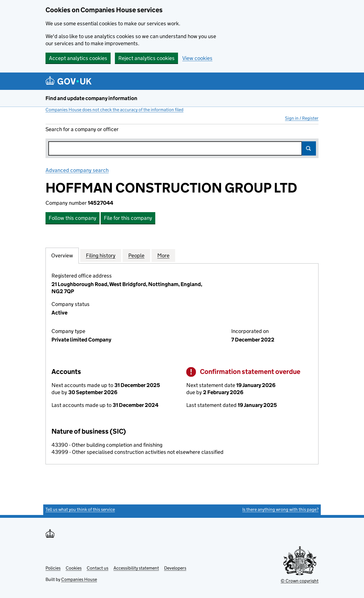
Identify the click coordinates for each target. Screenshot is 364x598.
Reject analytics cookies (146, 58)
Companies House (79, 579)
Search (309, 148)
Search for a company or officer (82, 129)
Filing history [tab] (101, 255)
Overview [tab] (62, 255)
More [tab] (163, 255)
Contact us (98, 568)
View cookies (197, 58)
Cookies (74, 568)
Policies (53, 568)
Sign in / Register (302, 118)
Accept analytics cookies (78, 58)
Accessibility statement (136, 568)
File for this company (128, 218)
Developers (175, 568)
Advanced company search (77, 170)
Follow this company (73, 218)
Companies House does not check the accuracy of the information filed (114, 110)
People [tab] (136, 255)
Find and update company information (91, 98)
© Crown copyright (300, 581)
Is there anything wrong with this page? (280, 509)
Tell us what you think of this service (80, 509)
